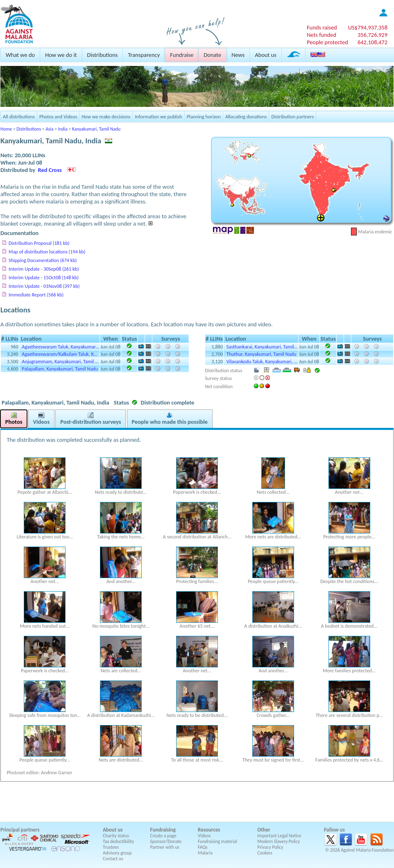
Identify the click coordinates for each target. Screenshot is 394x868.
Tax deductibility (118, 841)
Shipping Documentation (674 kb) (43, 260)
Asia (49, 129)
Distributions (103, 55)
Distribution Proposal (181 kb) (39, 243)
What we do (20, 55)
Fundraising (163, 830)
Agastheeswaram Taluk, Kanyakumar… (60, 347)
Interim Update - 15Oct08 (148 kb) (44, 277)
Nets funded (322, 35)
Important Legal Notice (279, 836)
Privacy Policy (270, 847)
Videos (204, 836)
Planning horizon (204, 116)
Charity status (116, 836)
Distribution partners (292, 116)
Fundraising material (217, 841)
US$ (368, 27)
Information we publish (159, 116)
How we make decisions (106, 116)
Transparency (144, 55)
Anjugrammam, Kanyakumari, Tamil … (60, 361)
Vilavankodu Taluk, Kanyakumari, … (262, 361)
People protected (327, 42)
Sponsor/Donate (166, 841)
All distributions (19, 116)
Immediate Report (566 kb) (36, 295)
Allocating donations (246, 116)
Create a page (163, 836)
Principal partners (20, 830)
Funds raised (322, 27)
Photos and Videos (58, 116)
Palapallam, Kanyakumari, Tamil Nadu (60, 369)
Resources (209, 830)
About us (265, 55)
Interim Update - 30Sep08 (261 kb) (44, 269)
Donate (212, 55)
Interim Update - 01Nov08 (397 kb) (44, 286)
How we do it (61, 55)
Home (6, 129)
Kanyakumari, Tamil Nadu (96, 129)
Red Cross (50, 170)
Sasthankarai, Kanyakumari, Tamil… (262, 347)
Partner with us (165, 847)
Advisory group (117, 853)
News (238, 55)
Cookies (265, 853)
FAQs (203, 847)
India (63, 129)
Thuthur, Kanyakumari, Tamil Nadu (262, 354)
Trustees (111, 847)
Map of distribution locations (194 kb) (47, 252)
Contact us (113, 859)
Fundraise (182, 55)
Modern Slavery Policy (279, 841)
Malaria (205, 853)
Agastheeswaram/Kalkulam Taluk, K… (59, 354)
